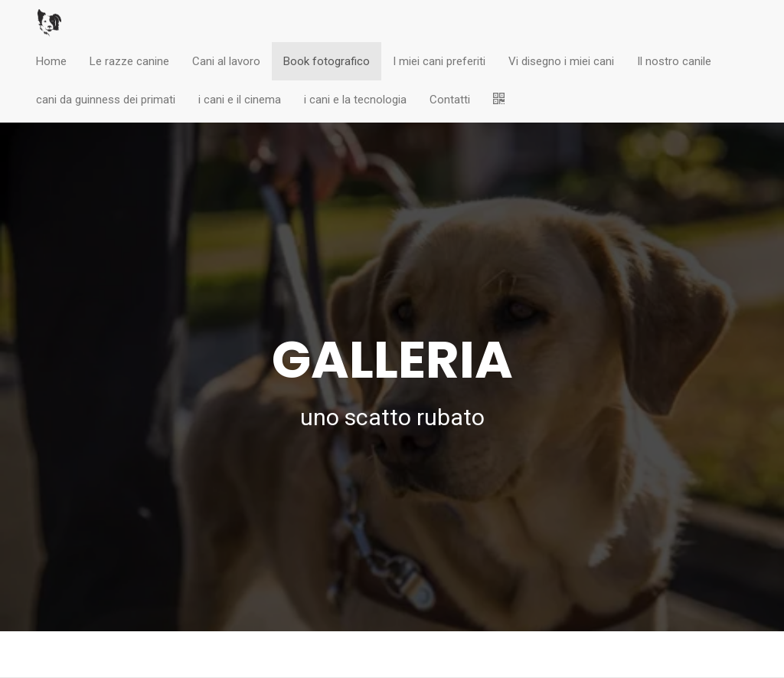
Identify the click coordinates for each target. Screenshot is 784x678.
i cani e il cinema (240, 100)
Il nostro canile (674, 61)
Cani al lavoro (226, 61)
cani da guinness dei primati (106, 100)
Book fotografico (327, 61)
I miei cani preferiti (439, 61)
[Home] (49, 23)
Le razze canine (129, 61)
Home (51, 61)
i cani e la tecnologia (355, 100)
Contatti (450, 100)
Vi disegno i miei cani (561, 61)
